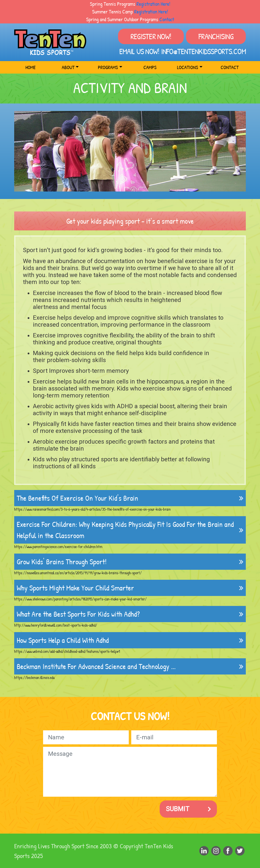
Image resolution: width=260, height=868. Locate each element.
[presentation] (81, 809)
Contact (167, 19)
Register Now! (151, 36)
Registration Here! (153, 4)
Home (31, 67)
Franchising (216, 36)
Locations (188, 67)
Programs (108, 67)
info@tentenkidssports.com (203, 51)
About (68, 67)
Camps (150, 67)
